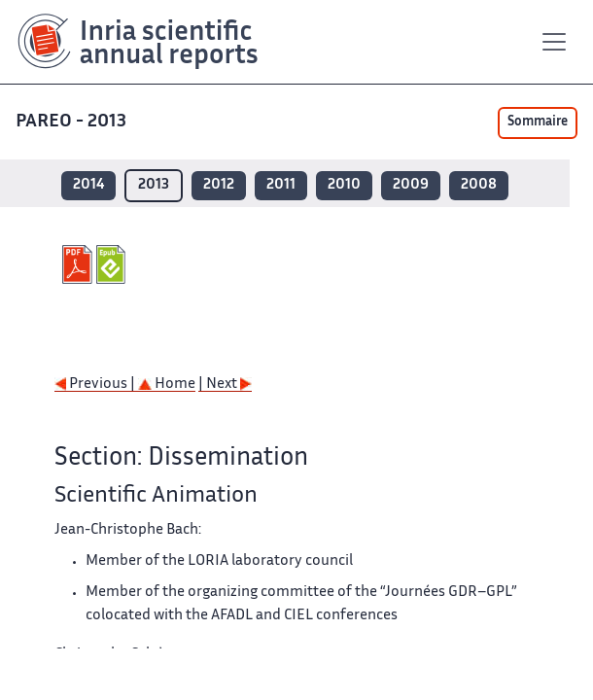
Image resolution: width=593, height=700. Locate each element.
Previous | (96, 385)
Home (167, 385)
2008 (479, 185)
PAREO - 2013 (73, 122)
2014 (88, 185)
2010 (344, 185)
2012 (219, 185)
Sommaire (538, 122)
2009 (411, 185)
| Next (225, 385)
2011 (281, 185)
